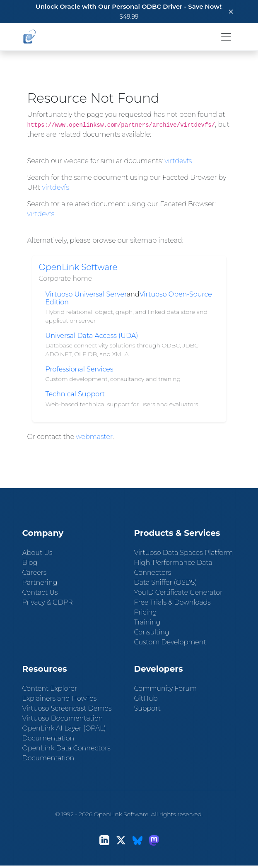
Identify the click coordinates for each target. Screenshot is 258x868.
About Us (37, 553)
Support (147, 708)
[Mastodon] (154, 840)
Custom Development (170, 642)
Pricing (146, 612)
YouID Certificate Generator (178, 592)
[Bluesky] (137, 840)
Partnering (40, 582)
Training (147, 622)
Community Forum (166, 688)
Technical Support (75, 394)
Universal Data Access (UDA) (92, 336)
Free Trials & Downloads (172, 602)
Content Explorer (50, 688)
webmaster (94, 437)
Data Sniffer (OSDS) (166, 582)
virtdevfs (178, 161)
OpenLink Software (78, 267)
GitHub (146, 698)
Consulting (152, 632)
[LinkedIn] (104, 840)
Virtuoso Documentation (63, 718)
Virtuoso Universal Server (86, 294)
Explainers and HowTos (60, 698)
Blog (30, 563)
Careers (35, 573)
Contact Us (40, 592)
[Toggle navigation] (226, 37)
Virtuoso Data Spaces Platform (184, 553)
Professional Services (80, 369)
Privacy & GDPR (48, 602)
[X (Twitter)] (121, 840)
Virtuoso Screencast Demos (67, 708)
